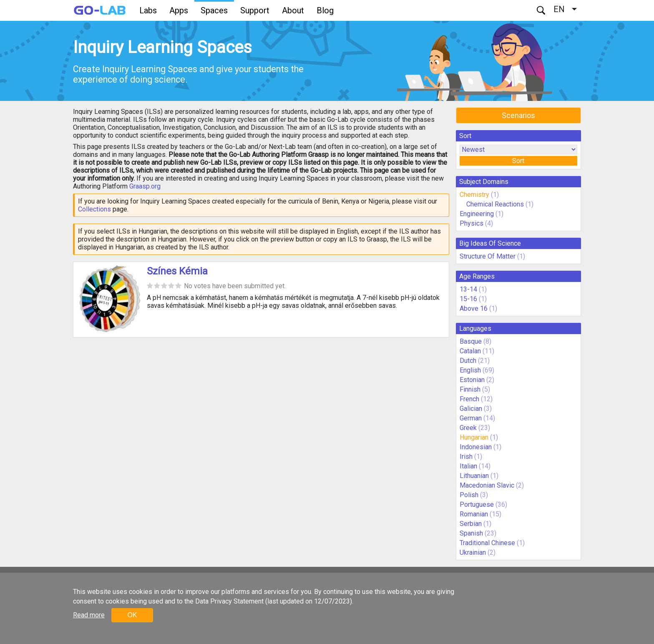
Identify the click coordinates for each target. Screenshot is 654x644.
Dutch (468, 361)
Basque (471, 341)
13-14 (468, 289)
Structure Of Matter (488, 256)
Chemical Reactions (495, 204)
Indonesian (476, 447)
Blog (325, 10)
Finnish (470, 389)
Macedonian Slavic (487, 485)
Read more (89, 615)
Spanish (471, 533)
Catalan (470, 351)
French (469, 399)
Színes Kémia (177, 271)
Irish (466, 457)
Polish (469, 495)
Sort (518, 161)
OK (132, 615)
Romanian (474, 514)
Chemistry (474, 195)
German (471, 418)
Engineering (477, 214)
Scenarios (518, 115)
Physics (472, 223)
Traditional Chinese (487, 543)
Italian (468, 466)
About (293, 10)
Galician (471, 409)
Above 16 (474, 308)
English (470, 370)
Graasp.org (145, 186)
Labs (148, 10)
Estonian (472, 380)
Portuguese (477, 504)
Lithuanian (474, 476)
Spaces (214, 10)
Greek (468, 428)
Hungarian (474, 437)
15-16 (468, 299)
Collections (94, 209)
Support (255, 10)
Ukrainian (473, 552)
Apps (179, 10)
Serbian (471, 524)
